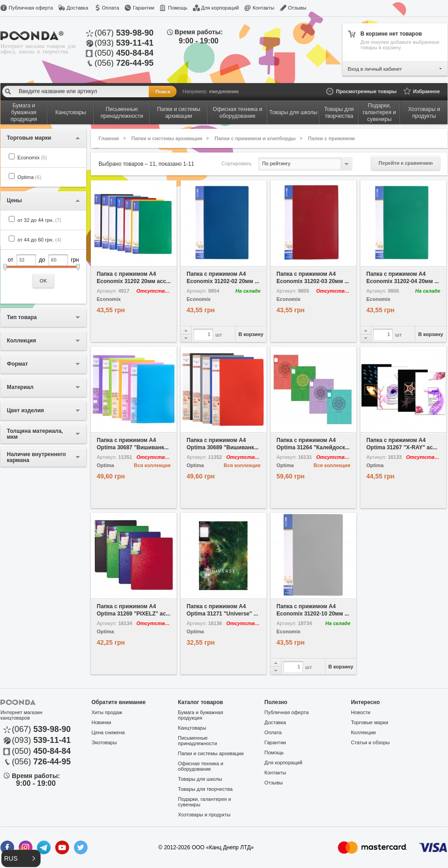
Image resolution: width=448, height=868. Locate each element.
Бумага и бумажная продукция (201, 715)
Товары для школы (200, 779)
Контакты (264, 8)
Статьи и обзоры (370, 742)
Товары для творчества (205, 789)
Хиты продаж (107, 712)
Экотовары (104, 742)
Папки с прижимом (331, 138)
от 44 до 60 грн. (39, 240)
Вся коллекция (152, 465)
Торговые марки (370, 722)
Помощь (178, 8)
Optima (29, 177)
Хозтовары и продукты (204, 815)
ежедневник (224, 91)
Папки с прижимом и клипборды (255, 138)
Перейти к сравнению (406, 163)
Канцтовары (192, 728)
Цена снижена (108, 732)
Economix (32, 158)
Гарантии (143, 8)
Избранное (426, 91)
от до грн (43, 271)
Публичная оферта (31, 8)
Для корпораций (220, 8)
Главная (109, 138)
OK (44, 281)
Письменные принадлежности (197, 741)
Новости (361, 712)
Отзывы (297, 8)
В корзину (251, 334)
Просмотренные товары (366, 91)
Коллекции (363, 732)
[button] (21, 858)
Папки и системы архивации (167, 138)
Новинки (102, 722)
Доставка (77, 8)
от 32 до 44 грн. (39, 220)
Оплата (110, 8)
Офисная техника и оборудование (201, 766)
